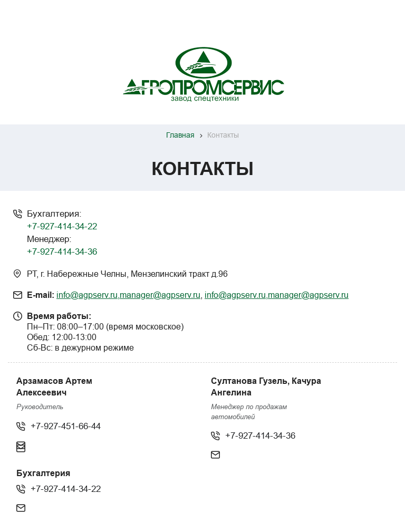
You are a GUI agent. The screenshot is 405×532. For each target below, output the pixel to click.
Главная (180, 135)
